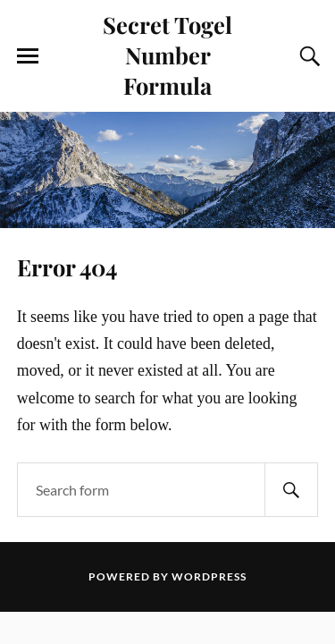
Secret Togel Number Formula (167, 55)
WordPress (209, 576)
